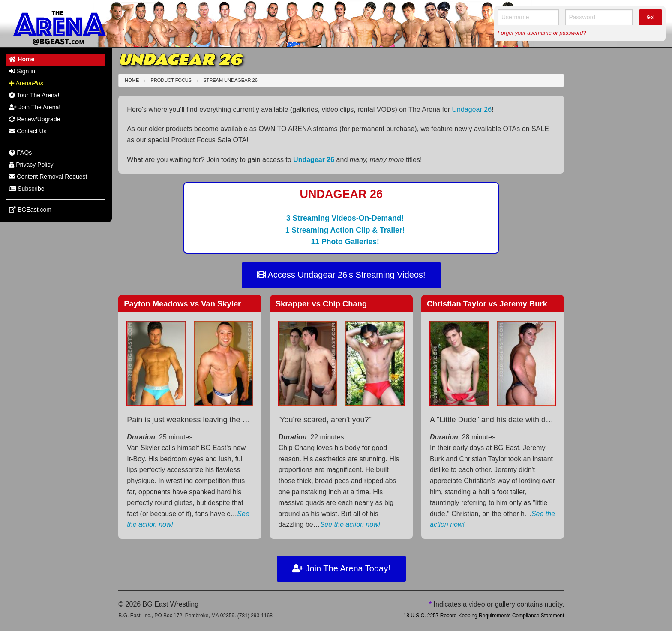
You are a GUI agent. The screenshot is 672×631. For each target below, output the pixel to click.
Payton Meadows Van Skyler (182, 304)
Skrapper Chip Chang (321, 304)
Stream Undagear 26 (230, 80)
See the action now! (350, 524)
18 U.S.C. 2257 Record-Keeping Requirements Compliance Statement (484, 616)
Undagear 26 (472, 110)
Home (132, 80)
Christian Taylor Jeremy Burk (487, 304)
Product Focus (171, 80)
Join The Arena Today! (341, 568)
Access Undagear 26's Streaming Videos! (341, 275)
